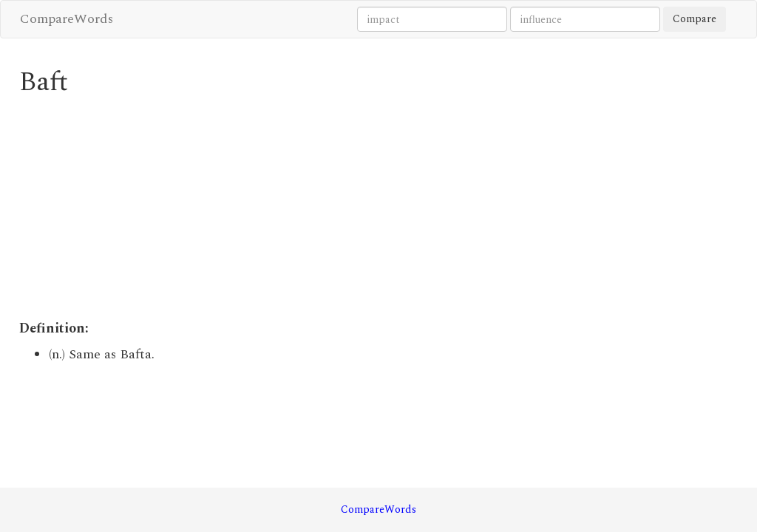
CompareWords (67, 19)
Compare (695, 19)
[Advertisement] (286, 208)
